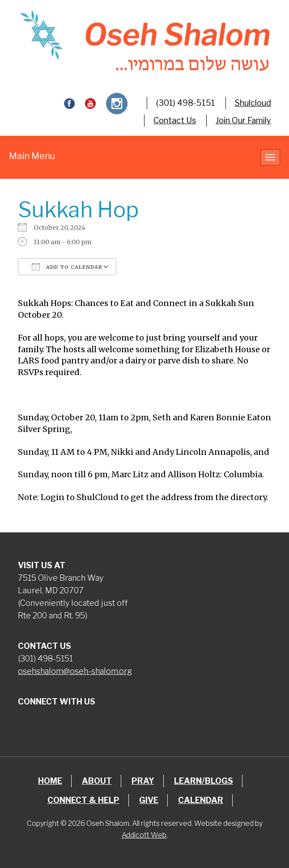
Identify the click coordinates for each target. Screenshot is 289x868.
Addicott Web (144, 835)
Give (149, 800)
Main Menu (32, 156)
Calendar (201, 800)
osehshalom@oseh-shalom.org (75, 671)
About (97, 781)
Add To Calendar (67, 267)
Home (50, 781)
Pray (143, 781)
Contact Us (175, 120)
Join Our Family (243, 120)
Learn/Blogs (204, 781)
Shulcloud (253, 103)
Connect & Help (83, 800)
